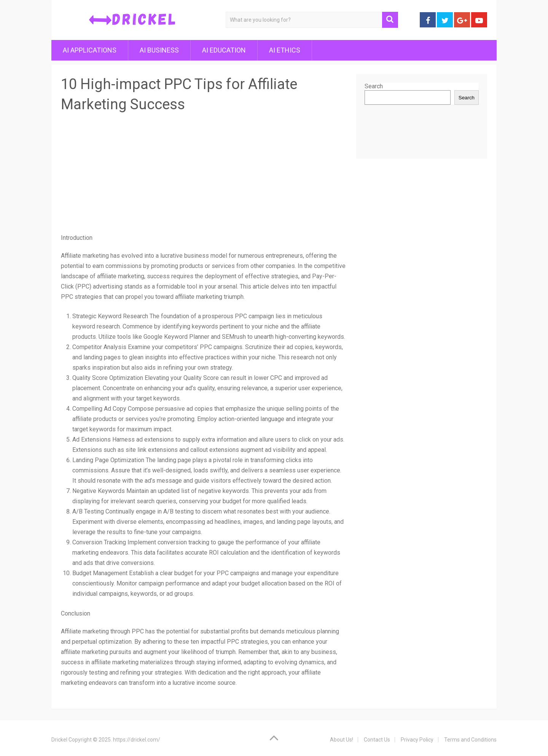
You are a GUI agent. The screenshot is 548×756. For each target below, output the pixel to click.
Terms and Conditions (470, 740)
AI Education (224, 50)
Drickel (59, 740)
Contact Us (377, 740)
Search (374, 86)
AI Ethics (285, 50)
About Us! (342, 740)
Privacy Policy (417, 740)
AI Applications (90, 50)
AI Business (159, 50)
